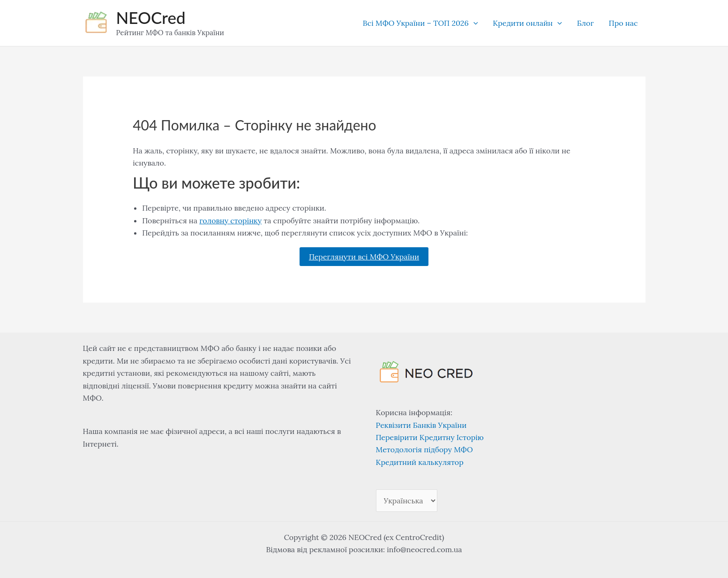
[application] (473, 23)
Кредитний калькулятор (420, 462)
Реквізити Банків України (421, 425)
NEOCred (151, 17)
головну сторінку (230, 221)
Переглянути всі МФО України (364, 257)
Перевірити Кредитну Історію (430, 437)
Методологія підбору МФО (424, 449)
